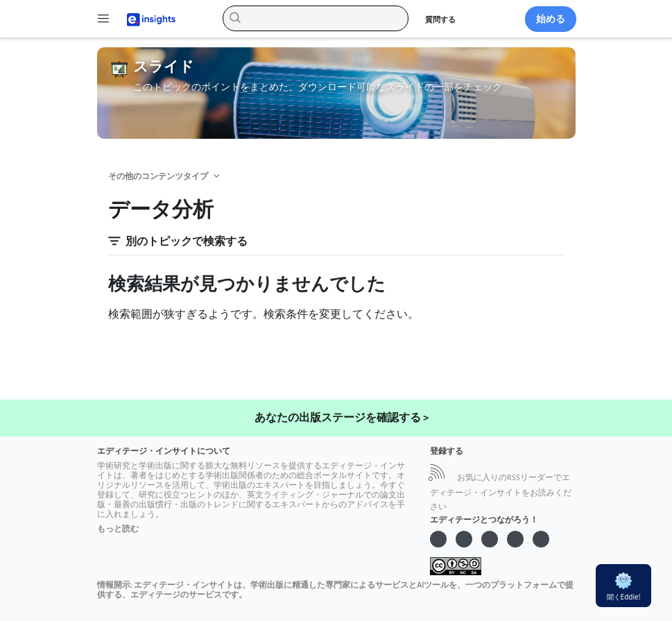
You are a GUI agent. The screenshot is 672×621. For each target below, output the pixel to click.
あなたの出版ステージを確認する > (342, 418)
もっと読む (118, 529)
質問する (440, 20)
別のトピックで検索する (178, 242)
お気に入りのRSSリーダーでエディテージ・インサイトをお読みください (501, 492)
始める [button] (551, 19)
